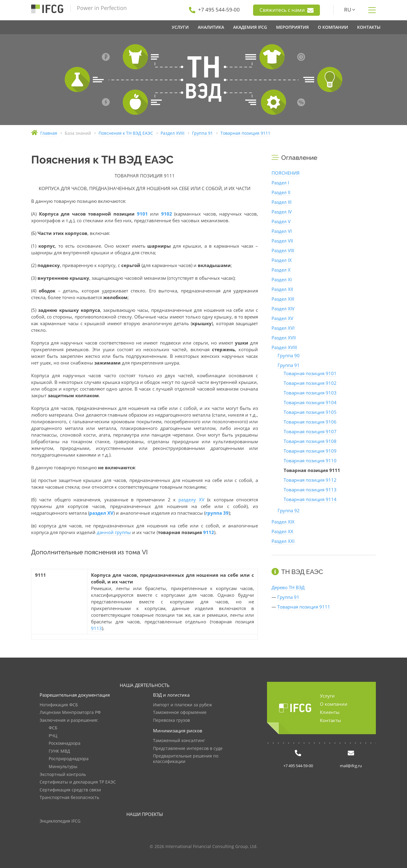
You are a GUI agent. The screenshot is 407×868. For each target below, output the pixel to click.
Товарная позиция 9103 (310, 393)
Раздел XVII (284, 338)
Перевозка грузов (171, 720)
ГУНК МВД (59, 751)
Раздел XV (282, 318)
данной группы (114, 532)
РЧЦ (53, 736)
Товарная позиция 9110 (310, 460)
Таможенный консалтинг (179, 741)
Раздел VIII (283, 250)
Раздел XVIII (284, 347)
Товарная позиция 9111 (304, 607)
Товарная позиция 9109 (310, 451)
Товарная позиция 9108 (310, 441)
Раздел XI (282, 279)
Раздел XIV (283, 309)
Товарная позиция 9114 (310, 499)
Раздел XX (282, 531)
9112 (209, 532)
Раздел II (281, 192)
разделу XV (191, 500)
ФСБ (53, 728)
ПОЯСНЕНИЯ (286, 173)
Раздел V (281, 221)
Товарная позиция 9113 (310, 490)
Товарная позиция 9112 (310, 480)
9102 (167, 214)
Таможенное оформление (180, 713)
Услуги (327, 696)
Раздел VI (282, 231)
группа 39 (217, 513)
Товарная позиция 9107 (310, 431)
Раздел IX (282, 260)
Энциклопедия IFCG (60, 821)
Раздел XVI (283, 328)
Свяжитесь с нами (287, 10)
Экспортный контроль (63, 775)
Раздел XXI (283, 541)
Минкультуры (63, 767)
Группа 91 (289, 365)
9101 (142, 214)
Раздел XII (282, 289)
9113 (96, 628)
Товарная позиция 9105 (310, 412)
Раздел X (281, 270)
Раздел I (280, 183)
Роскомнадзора (65, 743)
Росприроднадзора (69, 759)
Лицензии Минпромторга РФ (70, 713)
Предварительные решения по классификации (186, 759)
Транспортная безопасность (69, 798)
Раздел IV (282, 212)
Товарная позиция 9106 (310, 422)
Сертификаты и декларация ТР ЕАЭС (78, 782)
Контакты (330, 720)
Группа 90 (289, 355)
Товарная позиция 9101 (310, 373)
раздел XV (101, 513)
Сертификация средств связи (70, 790)
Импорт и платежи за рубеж (182, 705)
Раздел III (282, 202)
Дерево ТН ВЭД (288, 587)
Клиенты (330, 712)
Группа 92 (289, 510)
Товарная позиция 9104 (310, 402)
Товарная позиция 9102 (310, 383)
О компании (334, 704)
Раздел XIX (283, 522)
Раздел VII (282, 241)
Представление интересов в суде (188, 749)
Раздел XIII (283, 299)
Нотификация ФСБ (59, 705)
